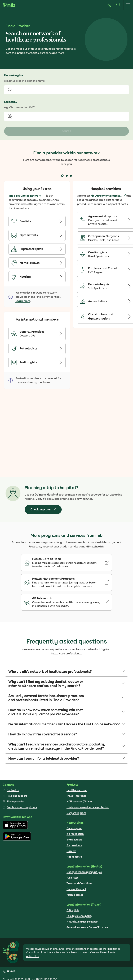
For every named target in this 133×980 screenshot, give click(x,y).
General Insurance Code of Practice (87, 927)
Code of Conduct (76, 889)
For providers (74, 845)
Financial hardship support (82, 922)
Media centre (74, 857)
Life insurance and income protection (88, 807)
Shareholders (74, 840)
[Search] (118, 5)
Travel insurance (76, 796)
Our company (74, 828)
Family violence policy (79, 916)
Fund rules (72, 878)
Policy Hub (73, 910)
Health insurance (77, 790)
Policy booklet (75, 895)
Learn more (23, 301)
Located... (10, 102)
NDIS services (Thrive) (79, 802)
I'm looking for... (15, 75)
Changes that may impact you (84, 872)
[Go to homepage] (9, 5)
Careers (71, 851)
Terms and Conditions (79, 883)
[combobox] (66, 90)
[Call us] (109, 5)
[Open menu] (128, 5)
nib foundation (75, 834)
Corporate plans (76, 813)
